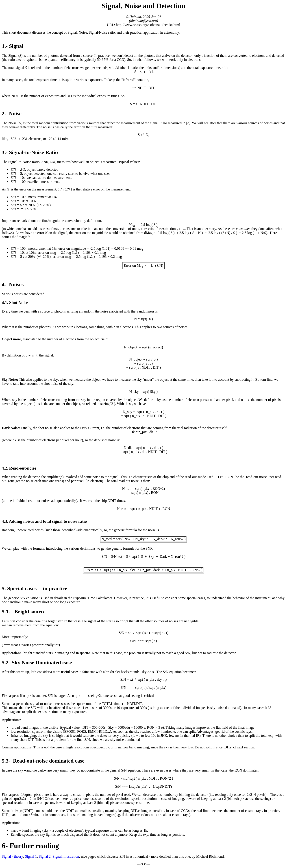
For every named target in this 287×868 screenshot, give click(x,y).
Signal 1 (31, 856)
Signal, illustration (66, 856)
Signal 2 (45, 856)
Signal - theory (12, 856)
